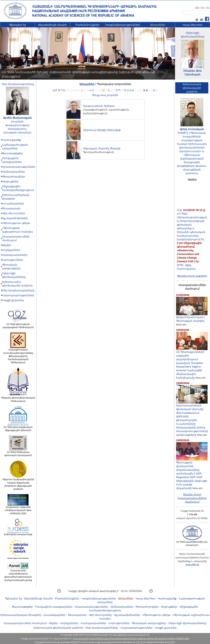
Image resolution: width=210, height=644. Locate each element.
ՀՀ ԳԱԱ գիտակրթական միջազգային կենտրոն (18, 428)
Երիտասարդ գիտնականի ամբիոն (58, 628)
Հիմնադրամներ (14, 172)
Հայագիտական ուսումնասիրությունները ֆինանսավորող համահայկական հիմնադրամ (18, 355)
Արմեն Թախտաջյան (17, 118)
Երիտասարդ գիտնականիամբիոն (192, 88)
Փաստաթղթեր (13, 153)
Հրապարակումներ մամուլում (25, 623)
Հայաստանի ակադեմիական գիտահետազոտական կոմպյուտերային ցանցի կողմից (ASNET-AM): (131, 638)
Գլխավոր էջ (17, 25)
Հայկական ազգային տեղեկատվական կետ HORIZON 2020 (18, 509)
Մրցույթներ (10, 181)
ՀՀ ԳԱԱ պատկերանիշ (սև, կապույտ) (192, 542)
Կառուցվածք (11, 140)
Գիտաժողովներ (14, 177)
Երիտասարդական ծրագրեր (21, 615)
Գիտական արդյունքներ (149, 623)
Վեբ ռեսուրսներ (14, 213)
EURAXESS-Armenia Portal (18, 533)
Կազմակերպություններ (123, 25)
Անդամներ (158, 25)
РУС (208, 8)
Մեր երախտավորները (18, 84)
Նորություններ (13, 260)
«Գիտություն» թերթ (16, 223)
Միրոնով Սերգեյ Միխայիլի (102, 130)
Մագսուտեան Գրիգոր (99, 106)
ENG (203, 8)
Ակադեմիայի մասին (52, 25)
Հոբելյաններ (11, 250)
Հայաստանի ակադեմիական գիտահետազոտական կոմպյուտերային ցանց (18, 574)
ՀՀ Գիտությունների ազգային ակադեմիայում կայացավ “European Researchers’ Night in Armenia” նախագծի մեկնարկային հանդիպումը (192, 363)
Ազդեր (7, 245)
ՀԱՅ (197, 8)
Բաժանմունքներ (87, 25)
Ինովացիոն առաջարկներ (54, 607)
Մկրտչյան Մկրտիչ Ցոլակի (102, 148)
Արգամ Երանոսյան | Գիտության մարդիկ (192, 318)
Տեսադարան (11, 208)
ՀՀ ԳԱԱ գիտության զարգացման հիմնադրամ (18, 325)
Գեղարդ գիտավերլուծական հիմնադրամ (18, 398)
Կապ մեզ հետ (192, 25)
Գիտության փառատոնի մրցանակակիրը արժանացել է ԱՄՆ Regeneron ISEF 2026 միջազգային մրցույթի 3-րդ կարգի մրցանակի (192, 474)
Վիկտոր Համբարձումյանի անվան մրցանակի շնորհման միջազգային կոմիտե (18, 483)
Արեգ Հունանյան (192, 129)
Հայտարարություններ (18, 295)
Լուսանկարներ (13, 203)
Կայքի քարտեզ (13, 300)
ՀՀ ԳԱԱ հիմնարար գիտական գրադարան (18, 453)
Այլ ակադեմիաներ (15, 218)
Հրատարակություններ (19, 167)
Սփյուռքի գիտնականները (187, 623)
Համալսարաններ (15, 255)
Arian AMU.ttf (192, 565)
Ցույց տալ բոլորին (105, 95)
